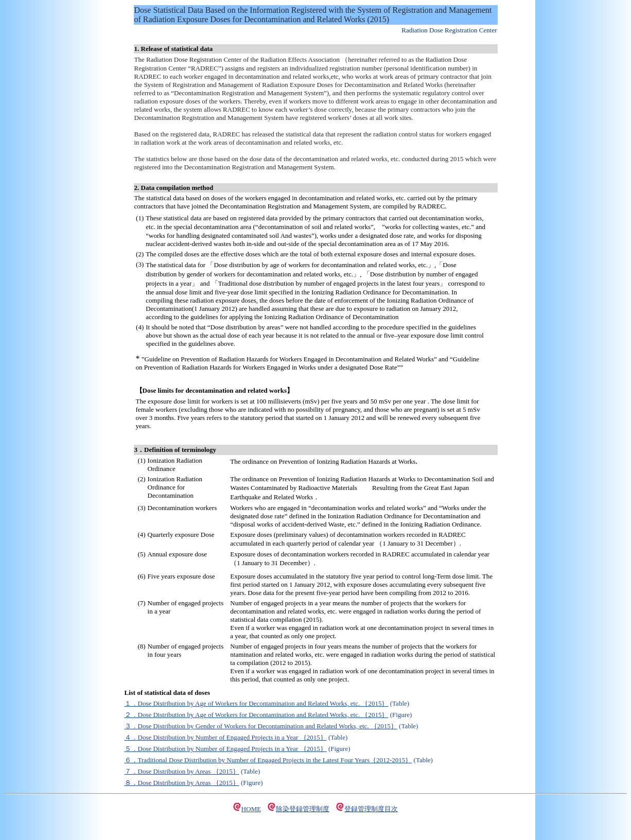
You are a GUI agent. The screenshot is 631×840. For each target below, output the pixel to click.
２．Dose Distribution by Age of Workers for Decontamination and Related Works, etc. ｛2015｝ (257, 715)
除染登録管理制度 (303, 809)
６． (131, 760)
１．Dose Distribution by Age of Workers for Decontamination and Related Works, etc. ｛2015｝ (257, 703)
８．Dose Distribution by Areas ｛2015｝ (182, 783)
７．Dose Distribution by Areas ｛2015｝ (182, 771)
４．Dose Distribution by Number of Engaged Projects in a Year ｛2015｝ (226, 737)
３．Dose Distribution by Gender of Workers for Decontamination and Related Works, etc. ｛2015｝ (261, 726)
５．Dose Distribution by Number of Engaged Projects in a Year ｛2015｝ (226, 749)
